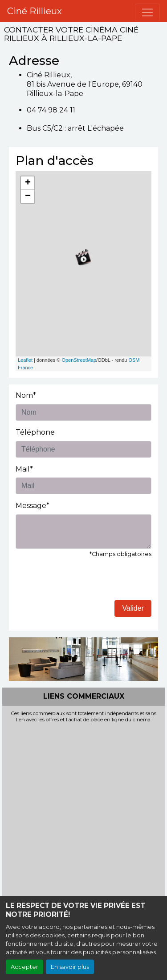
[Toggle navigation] (147, 12)
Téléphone (35, 432)
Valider (133, 608)
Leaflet (25, 360)
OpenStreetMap (79, 360)
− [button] (28, 196)
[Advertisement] (83, 811)
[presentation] (83, 583)
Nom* (26, 395)
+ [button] (28, 183)
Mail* (24, 469)
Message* (33, 506)
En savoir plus (70, 967)
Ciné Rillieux (35, 11)
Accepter (24, 967)
